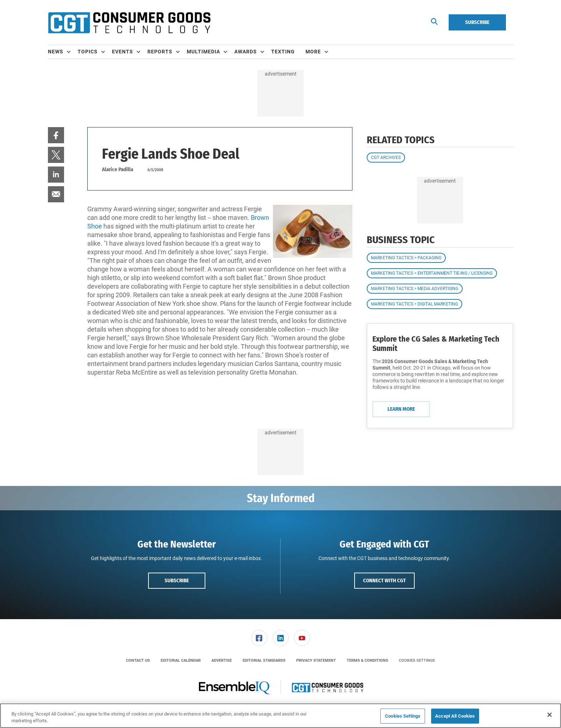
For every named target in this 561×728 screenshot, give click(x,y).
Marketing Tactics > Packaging (406, 258)
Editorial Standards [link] (264, 660)
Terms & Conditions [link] (367, 660)
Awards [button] (246, 52)
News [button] (56, 52)
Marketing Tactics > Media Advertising (415, 289)
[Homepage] (129, 23)
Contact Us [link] (138, 660)
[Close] (550, 715)
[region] (280, 716)
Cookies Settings (417, 660)
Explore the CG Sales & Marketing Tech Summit (436, 344)
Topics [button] (88, 52)
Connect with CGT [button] (384, 580)
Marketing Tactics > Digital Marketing (414, 304)
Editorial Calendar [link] (181, 660)
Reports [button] (160, 52)
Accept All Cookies (455, 716)
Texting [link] (283, 52)
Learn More (401, 409)
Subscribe (477, 22)
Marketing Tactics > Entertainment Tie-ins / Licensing (432, 273)
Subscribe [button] (177, 580)
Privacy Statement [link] (316, 660)
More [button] (313, 52)
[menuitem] (63, 52)
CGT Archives (386, 158)
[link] (56, 135)
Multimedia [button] (203, 52)
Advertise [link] (222, 660)
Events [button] (123, 52)
